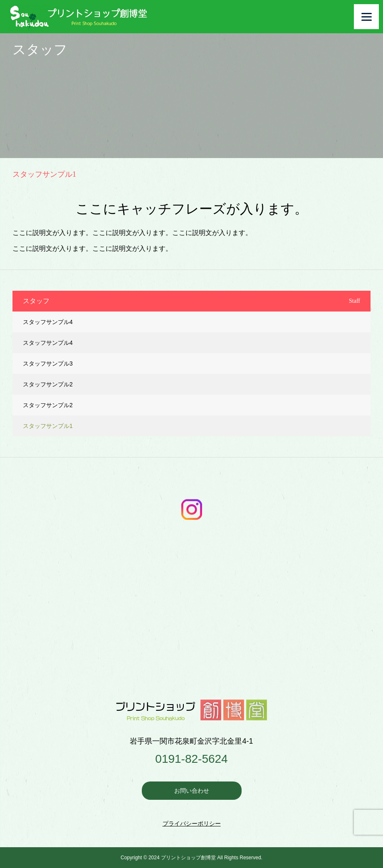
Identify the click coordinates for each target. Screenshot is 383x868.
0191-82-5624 (191, 759)
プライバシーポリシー (192, 823)
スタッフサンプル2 (48, 384)
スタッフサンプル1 (48, 426)
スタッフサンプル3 (48, 364)
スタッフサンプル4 (48, 322)
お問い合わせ (192, 791)
